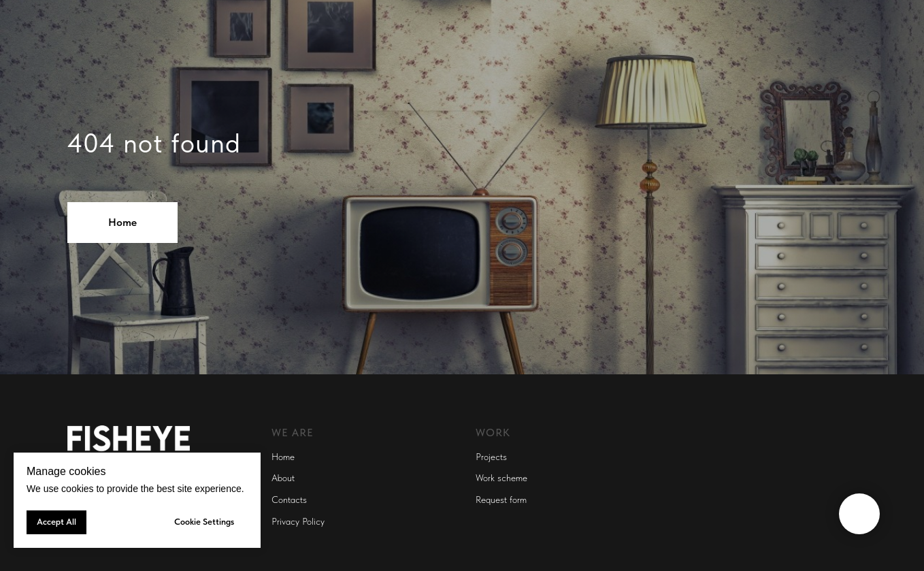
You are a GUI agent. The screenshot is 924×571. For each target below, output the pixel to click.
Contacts (289, 500)
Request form (501, 500)
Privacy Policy (298, 521)
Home (283, 457)
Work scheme (501, 478)
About (283, 478)
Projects (491, 457)
